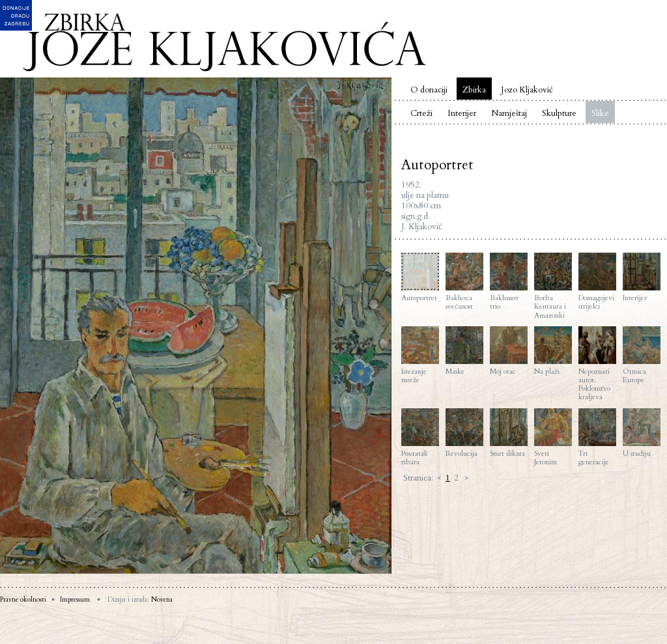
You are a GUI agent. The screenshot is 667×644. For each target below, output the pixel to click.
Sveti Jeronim (553, 437)
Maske (464, 351)
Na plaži (553, 351)
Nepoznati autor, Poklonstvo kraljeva (597, 364)
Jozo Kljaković (527, 90)
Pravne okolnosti (23, 600)
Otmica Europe (642, 355)
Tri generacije (597, 437)
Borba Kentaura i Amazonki (553, 286)
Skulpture (559, 113)
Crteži (421, 113)
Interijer (462, 113)
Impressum (75, 600)
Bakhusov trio (509, 282)
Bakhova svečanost (464, 282)
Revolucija (464, 433)
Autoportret (420, 277)
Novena (162, 600)
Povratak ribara (420, 437)
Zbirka (474, 90)
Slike (600, 113)
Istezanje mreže (420, 355)
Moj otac (509, 351)
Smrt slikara (509, 433)
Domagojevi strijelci (597, 282)
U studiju (642, 433)
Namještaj (509, 113)
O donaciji (429, 90)
